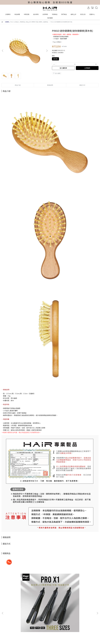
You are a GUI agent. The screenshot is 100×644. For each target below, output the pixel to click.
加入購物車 (63, 68)
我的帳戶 (4, 614)
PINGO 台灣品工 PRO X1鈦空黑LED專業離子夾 (19, 593)
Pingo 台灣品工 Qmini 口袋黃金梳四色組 (80, 592)
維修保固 (12, 614)
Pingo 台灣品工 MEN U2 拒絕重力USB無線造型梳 (50, 593)
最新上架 (73, 14)
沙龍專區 (8, 14)
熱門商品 (64, 14)
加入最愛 (57, 73)
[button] (47, 51)
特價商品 (55, 14)
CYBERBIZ (55, 639)
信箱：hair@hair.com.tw (9, 623)
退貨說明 (28, 614)
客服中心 (92, 14)
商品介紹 (18, 85)
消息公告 (83, 14)
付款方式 (20, 614)
